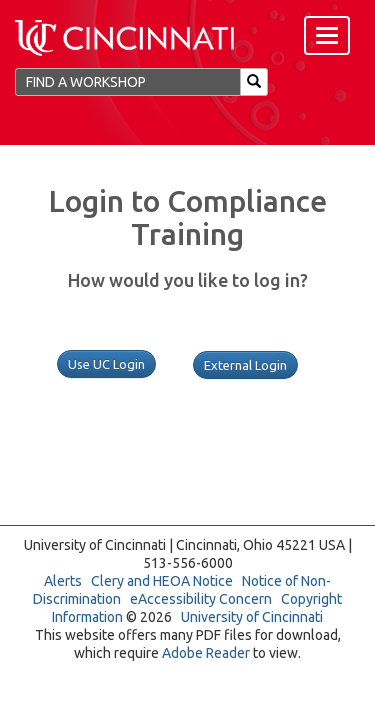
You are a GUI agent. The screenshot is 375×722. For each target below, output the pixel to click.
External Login (245, 365)
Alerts (63, 581)
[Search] (254, 82)
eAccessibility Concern (201, 599)
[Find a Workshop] (128, 82)
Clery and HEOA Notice (162, 581)
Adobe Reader (206, 653)
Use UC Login (106, 364)
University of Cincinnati (252, 617)
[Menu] (327, 35)
